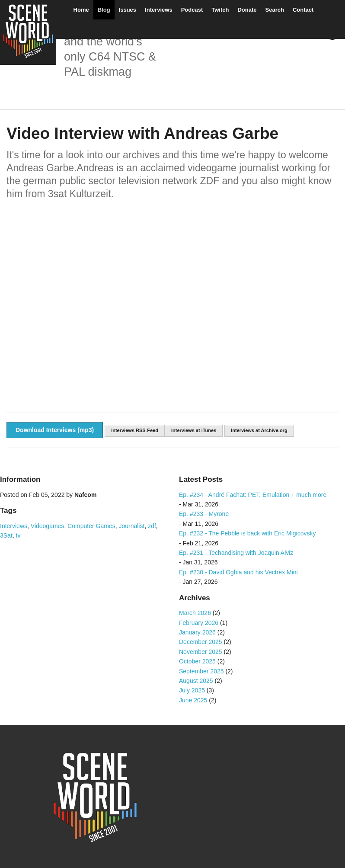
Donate (247, 10)
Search (275, 10)
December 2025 (201, 642)
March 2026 (195, 613)
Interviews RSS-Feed (135, 430)
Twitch (220, 10)
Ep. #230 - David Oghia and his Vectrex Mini (238, 572)
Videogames (48, 526)
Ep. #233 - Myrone (204, 514)
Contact (303, 10)
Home (81, 10)
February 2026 (199, 623)
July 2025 (192, 690)
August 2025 (196, 681)
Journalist (131, 526)
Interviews (159, 10)
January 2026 (197, 632)
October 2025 (197, 661)
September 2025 (201, 671)
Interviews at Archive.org (259, 430)
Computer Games (91, 526)
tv (18, 535)
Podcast (192, 10)
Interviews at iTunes (194, 430)
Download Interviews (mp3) (55, 430)
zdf (152, 526)
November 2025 (201, 652)
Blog (104, 10)
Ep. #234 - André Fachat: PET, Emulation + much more (253, 495)
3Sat (6, 535)
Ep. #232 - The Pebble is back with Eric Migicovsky (247, 533)
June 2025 (193, 700)
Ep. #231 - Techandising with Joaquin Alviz (236, 553)
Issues (128, 10)
